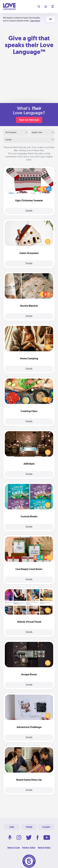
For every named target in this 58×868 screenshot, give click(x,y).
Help (12, 827)
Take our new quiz (29, 120)
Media (29, 827)
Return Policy (44, 848)
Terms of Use (14, 848)
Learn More (35, 21)
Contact (46, 827)
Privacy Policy (29, 848)
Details (29, 211)
